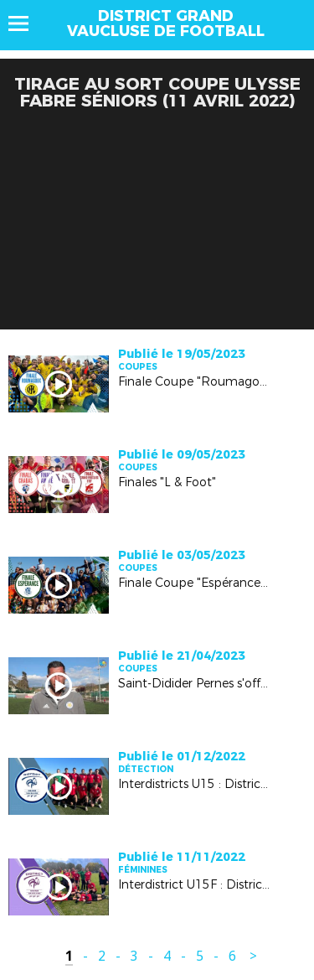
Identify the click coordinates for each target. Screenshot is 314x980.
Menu (26, 23)
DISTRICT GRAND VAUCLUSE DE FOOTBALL (166, 23)
